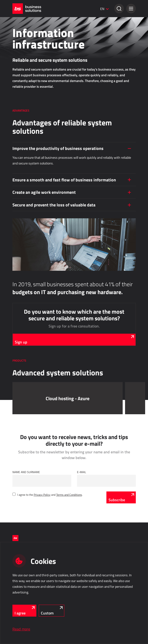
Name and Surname (26, 472)
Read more (21, 629)
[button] (131, 9)
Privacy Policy (42, 495)
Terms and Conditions (69, 495)
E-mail (82, 472)
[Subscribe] (121, 497)
